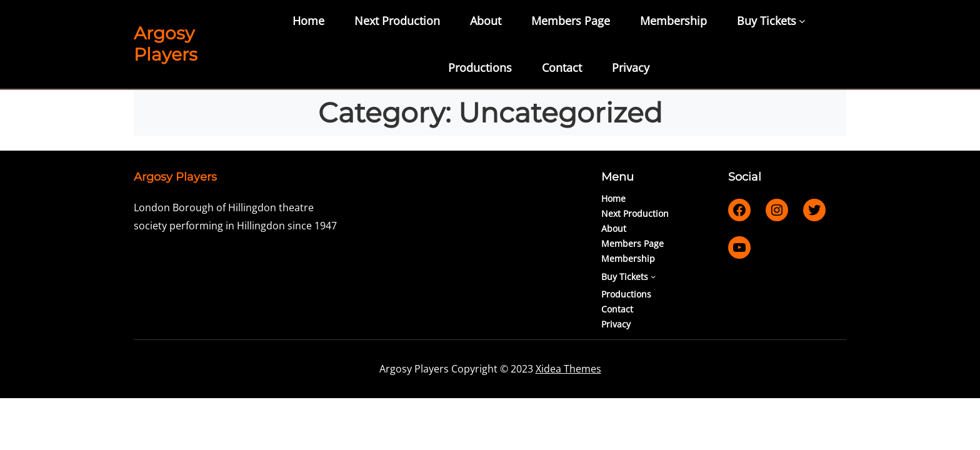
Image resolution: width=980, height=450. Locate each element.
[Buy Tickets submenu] (802, 21)
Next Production (397, 21)
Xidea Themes (568, 369)
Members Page (571, 21)
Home (308, 21)
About (486, 21)
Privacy (631, 67)
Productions (480, 67)
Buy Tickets (767, 21)
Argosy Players (166, 44)
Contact (562, 67)
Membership (673, 21)
